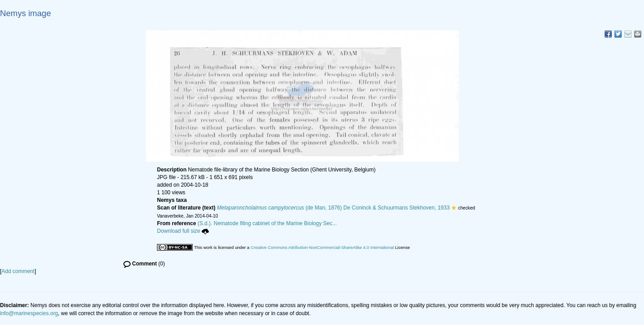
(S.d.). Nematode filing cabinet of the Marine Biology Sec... (267, 223)
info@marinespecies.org (29, 313)
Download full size (183, 231)
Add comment (18, 271)
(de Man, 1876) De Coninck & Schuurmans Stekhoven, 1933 (333, 208)
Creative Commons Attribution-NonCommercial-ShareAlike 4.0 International (322, 247)
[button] (454, 208)
